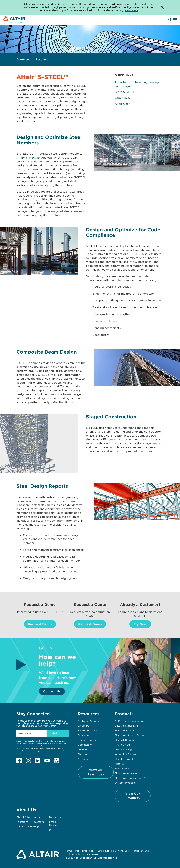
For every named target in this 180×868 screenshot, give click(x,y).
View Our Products (133, 796)
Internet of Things (125, 754)
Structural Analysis (126, 773)
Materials (120, 764)
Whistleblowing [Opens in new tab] (73, 854)
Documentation (87, 740)
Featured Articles (88, 730)
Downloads (85, 735)
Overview (23, 59)
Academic (84, 759)
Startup (82, 754)
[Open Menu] (174, 20)
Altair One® (122, 104)
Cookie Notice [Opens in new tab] (132, 851)
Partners (38, 817)
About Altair (24, 817)
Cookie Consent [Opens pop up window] (91, 854)
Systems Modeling (126, 783)
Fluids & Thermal (125, 740)
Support (38, 826)
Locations (22, 822)
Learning (83, 749)
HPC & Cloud (122, 745)
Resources (43, 59)
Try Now (140, 624)
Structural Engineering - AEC (132, 778)
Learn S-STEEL (125, 92)
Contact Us (52, 691)
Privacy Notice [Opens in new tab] (88, 851)
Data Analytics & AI (126, 726)
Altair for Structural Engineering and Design (137, 84)
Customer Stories (88, 721)
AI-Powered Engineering (129, 721)
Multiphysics (122, 768)
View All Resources (96, 772)
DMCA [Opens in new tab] (144, 851)
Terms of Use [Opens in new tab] (72, 851)
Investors (38, 822)
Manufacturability (125, 759)
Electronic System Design (130, 735)
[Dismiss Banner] (162, 7)
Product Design (124, 749)
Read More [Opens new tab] (132, 10)
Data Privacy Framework (110, 851)
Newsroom (56, 817)
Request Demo (40, 624)
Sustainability (24, 826)
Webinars (83, 726)
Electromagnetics (125, 730)
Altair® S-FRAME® (28, 157)
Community (122, 98)
